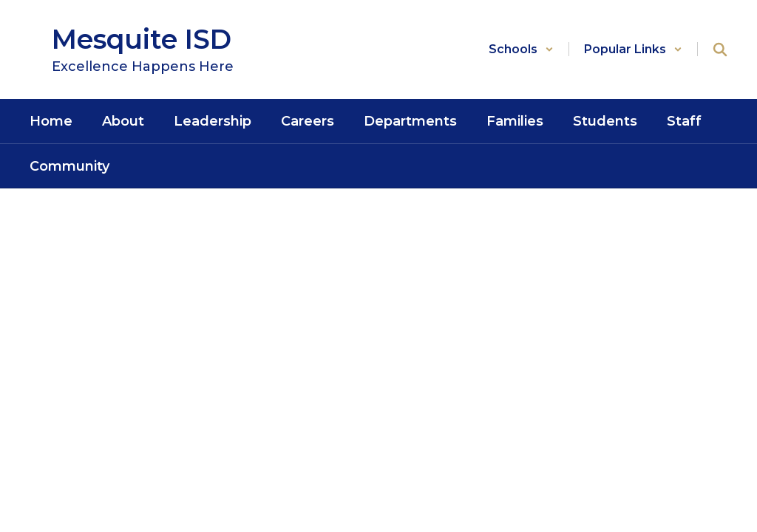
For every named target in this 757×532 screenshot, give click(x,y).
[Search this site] (720, 50)
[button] (521, 49)
